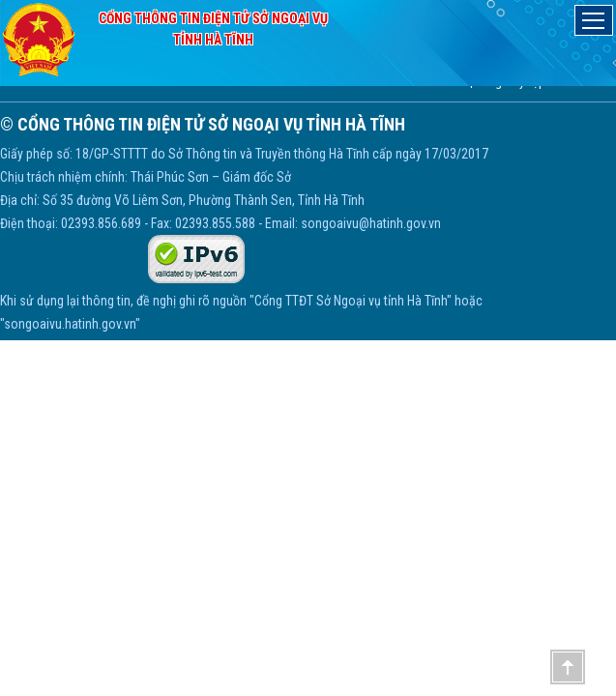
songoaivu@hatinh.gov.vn (371, 223)
